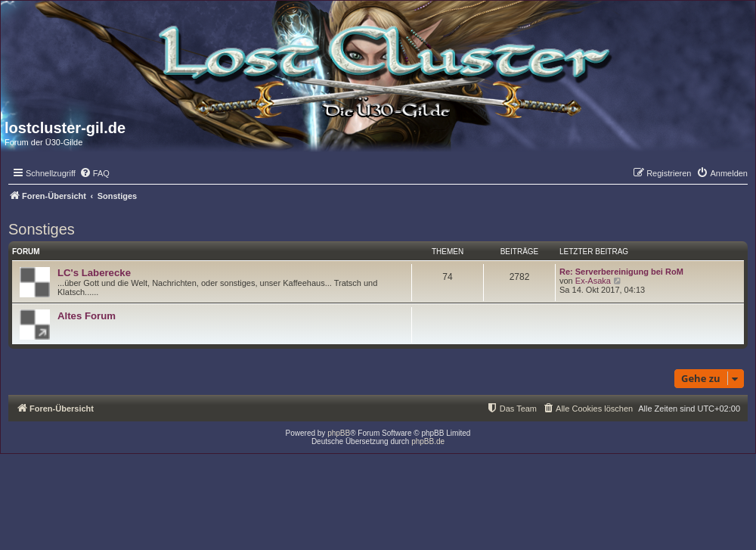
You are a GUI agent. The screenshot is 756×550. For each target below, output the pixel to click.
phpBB (339, 433)
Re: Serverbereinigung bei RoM (621, 272)
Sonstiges (42, 229)
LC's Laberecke (94, 273)
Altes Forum (87, 316)
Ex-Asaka (593, 281)
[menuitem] (94, 173)
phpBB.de (428, 441)
